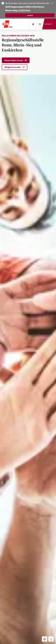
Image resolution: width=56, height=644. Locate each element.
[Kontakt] (48, 24)
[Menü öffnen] (40, 24)
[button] (52, 3)
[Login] (33, 24)
